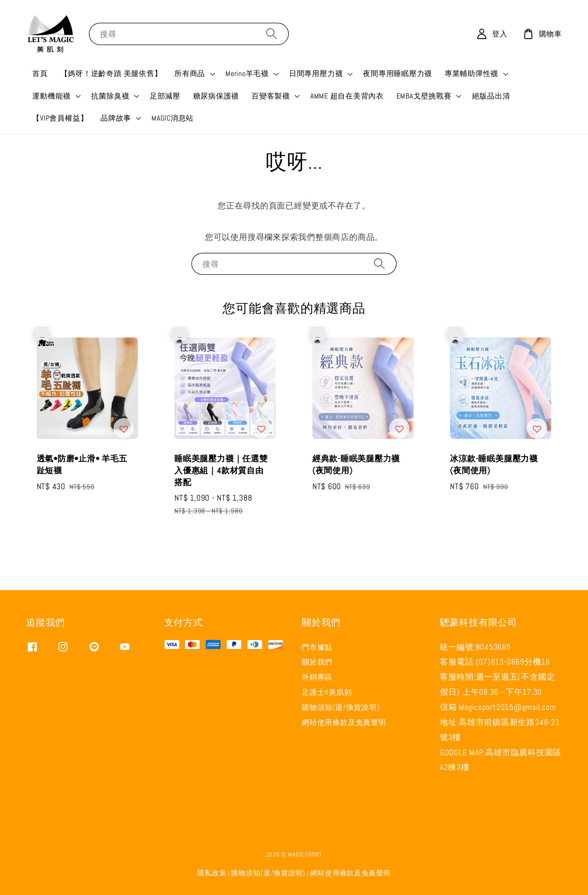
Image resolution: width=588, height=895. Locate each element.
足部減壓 (165, 96)
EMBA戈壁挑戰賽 (424, 96)
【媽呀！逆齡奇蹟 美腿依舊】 (111, 73)
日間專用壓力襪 (316, 73)
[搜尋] (272, 34)
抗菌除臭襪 (110, 96)
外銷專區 (317, 677)
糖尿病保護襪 (216, 96)
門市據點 (317, 647)
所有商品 (190, 73)
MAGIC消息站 (173, 118)
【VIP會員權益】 (60, 118)
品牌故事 (116, 118)
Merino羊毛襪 (247, 73)
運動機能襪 (51, 96)
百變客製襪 (271, 96)
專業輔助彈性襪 (471, 73)
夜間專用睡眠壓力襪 (398, 73)
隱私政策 (212, 873)
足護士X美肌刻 (327, 692)
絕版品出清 (491, 96)
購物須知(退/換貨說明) (341, 707)
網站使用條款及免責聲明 (344, 722)
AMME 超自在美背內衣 (347, 96)
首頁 (40, 73)
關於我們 (317, 662)
